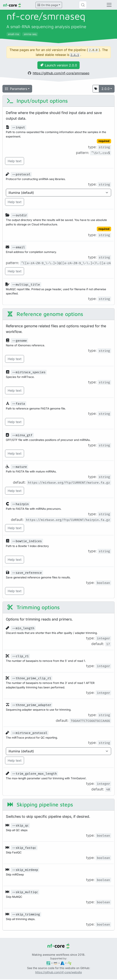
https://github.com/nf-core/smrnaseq (59, 73)
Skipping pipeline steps (40, 805)
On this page (48, 5)
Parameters (16, 89)
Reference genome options (45, 314)
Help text (15, 161)
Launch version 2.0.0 (58, 65)
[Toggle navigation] (109, 5)
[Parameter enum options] (58, 193)
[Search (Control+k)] (83, 5)
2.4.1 (75, 55)
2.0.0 (105, 89)
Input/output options (37, 101)
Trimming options (33, 607)
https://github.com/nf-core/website (58, 972)
